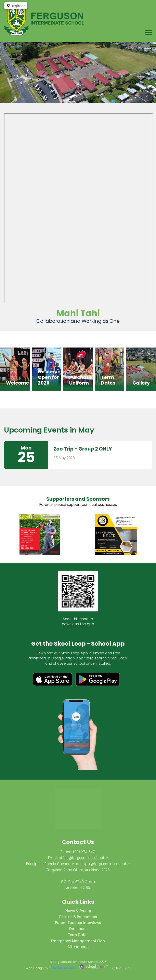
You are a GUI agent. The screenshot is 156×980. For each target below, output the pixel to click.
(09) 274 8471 (84, 852)
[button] (16, 6)
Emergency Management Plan (78, 941)
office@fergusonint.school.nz (83, 858)
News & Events (78, 911)
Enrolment (78, 929)
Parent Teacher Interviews (78, 923)
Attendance (78, 947)
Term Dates (78, 935)
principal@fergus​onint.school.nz (103, 864)
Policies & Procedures (78, 917)
